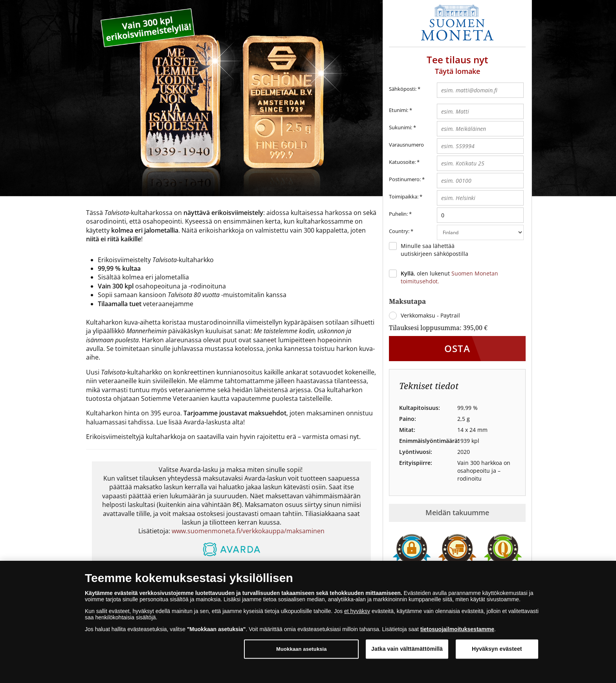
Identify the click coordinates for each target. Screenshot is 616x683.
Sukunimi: (401, 127)
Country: (401, 231)
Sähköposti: (405, 89)
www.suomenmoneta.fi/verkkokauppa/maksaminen (248, 531)
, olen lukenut (449, 277)
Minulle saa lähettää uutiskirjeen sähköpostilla (434, 250)
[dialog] (308, 622)
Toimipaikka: (404, 196)
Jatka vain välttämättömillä (407, 649)
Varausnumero (406, 145)
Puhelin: (398, 214)
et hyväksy (357, 611)
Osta (457, 348)
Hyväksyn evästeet (497, 649)
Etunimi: (399, 110)
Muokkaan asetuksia (302, 649)
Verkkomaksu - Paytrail (430, 315)
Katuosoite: (402, 162)
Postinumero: (405, 179)
